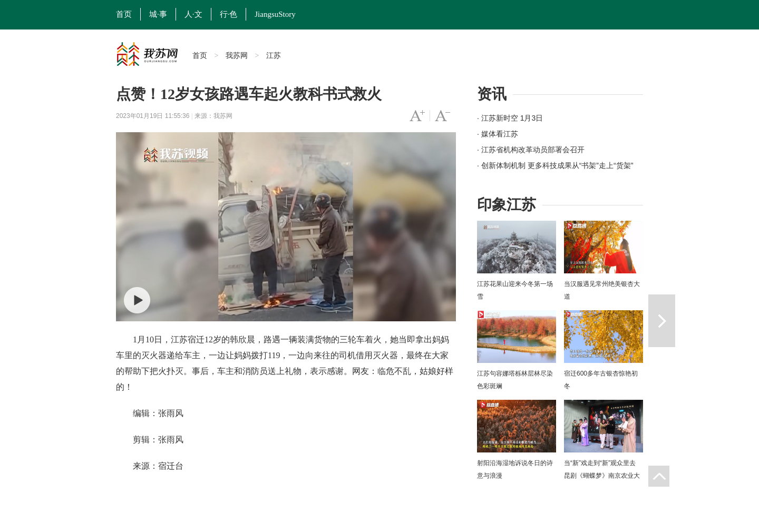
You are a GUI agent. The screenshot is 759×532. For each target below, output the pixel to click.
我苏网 (237, 55)
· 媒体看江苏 (498, 134)
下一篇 (662, 321)
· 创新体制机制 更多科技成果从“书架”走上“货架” (555, 165)
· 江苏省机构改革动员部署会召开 (531, 150)
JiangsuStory (275, 14)
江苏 (274, 55)
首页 (124, 14)
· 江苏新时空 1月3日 (510, 118)
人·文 (193, 14)
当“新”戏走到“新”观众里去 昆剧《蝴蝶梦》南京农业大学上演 (602, 476)
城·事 (158, 14)
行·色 (229, 14)
